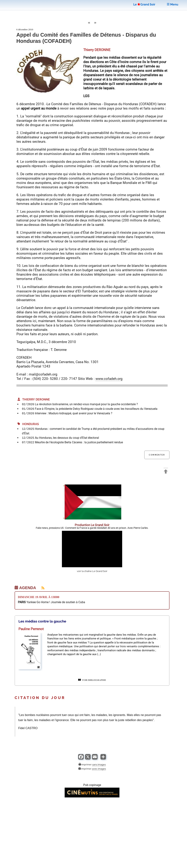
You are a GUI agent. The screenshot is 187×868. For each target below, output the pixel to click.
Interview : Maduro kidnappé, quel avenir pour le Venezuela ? (74, 413)
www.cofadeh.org (109, 379)
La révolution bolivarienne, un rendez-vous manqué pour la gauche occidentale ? (86, 404)
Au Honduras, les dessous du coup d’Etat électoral (67, 438)
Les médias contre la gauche (42, 621)
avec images (99, 769)
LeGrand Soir (144, 4)
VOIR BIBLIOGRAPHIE (92, 680)
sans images (99, 764)
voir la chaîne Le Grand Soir (92, 571)
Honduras (28, 424)
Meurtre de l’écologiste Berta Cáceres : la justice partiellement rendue (79, 442)
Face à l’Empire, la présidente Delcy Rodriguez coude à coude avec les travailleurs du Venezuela (96, 409)
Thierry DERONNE (34, 399)
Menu (173, 4)
